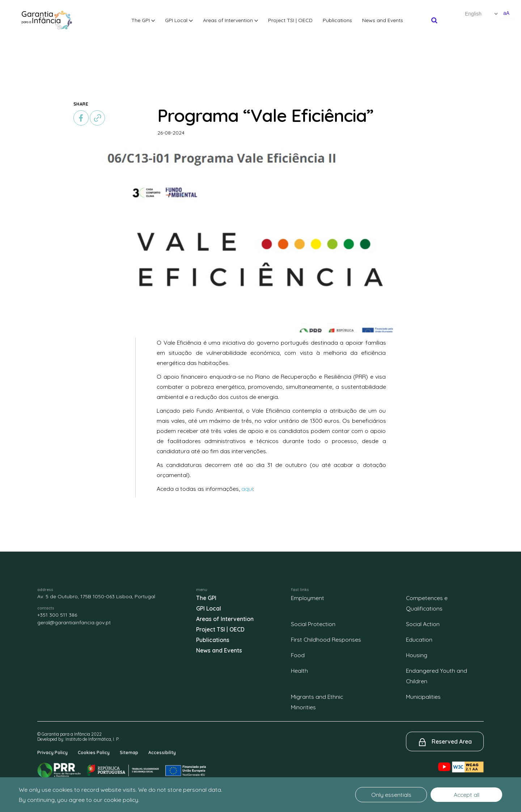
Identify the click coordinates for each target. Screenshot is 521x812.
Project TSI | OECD (290, 20)
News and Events (383, 20)
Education (419, 639)
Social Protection (313, 624)
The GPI (143, 20)
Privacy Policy (52, 753)
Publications (337, 20)
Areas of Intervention (231, 20)
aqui (247, 489)
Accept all (467, 795)
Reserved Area (452, 741)
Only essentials (391, 795)
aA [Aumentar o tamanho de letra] (506, 13)
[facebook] (81, 118)
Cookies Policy (94, 753)
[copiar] (97, 118)
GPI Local (179, 20)
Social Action (423, 624)
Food (298, 655)
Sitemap (129, 753)
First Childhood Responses (326, 639)
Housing (417, 655)
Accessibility (162, 753)
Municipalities (423, 697)
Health (299, 671)
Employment (308, 598)
